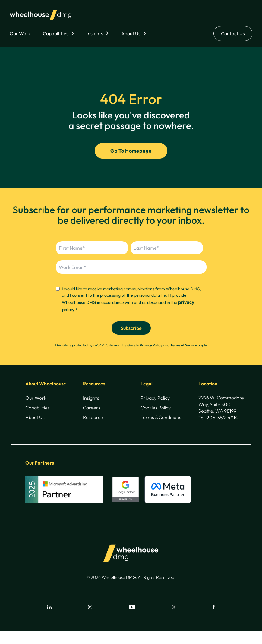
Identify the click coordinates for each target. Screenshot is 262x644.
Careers (92, 408)
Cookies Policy (156, 408)
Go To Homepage (131, 151)
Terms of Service (184, 345)
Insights (95, 33)
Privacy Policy (151, 345)
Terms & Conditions (161, 417)
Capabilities (56, 33)
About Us (131, 33)
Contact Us (233, 33)
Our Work (20, 33)
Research (93, 417)
